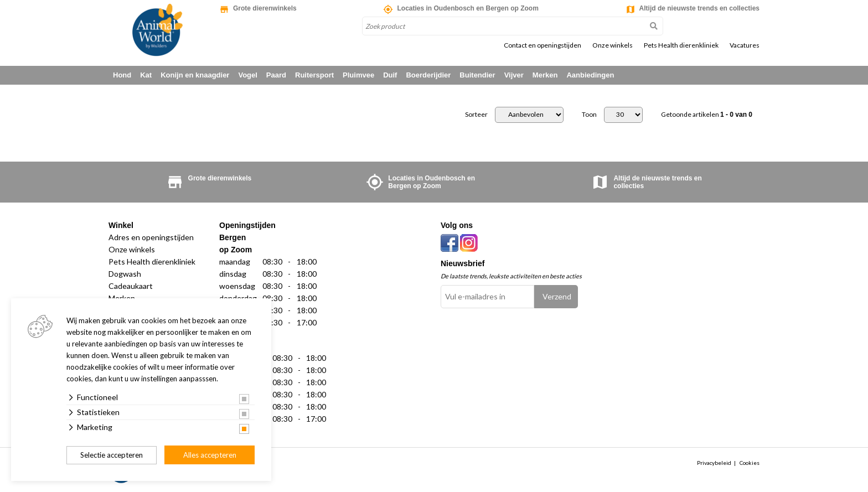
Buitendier (477, 75)
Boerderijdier (428, 75)
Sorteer (476, 115)
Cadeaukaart (131, 286)
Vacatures (745, 45)
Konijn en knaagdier (195, 75)
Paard (276, 75)
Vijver (514, 75)
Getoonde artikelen (707, 115)
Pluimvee (358, 75)
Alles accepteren (210, 455)
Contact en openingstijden (542, 45)
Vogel (247, 75)
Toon (589, 115)
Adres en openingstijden (151, 237)
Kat (146, 75)
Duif (390, 75)
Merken (545, 75)
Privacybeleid (714, 463)
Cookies (750, 463)
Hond (122, 75)
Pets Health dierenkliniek (681, 45)
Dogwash (125, 274)
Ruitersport (314, 75)
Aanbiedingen (590, 75)
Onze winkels (613, 45)
